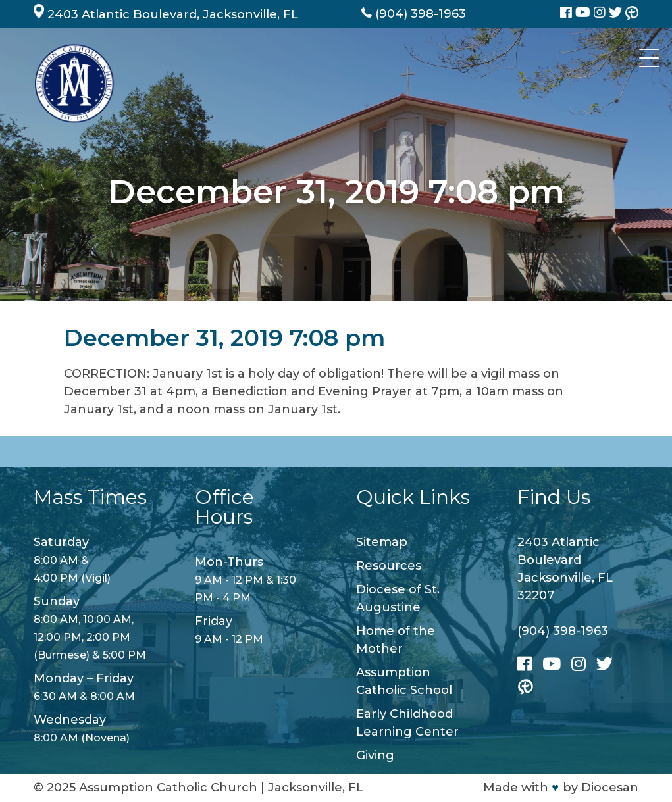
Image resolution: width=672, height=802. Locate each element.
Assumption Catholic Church (168, 788)
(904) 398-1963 (563, 631)
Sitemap (382, 542)
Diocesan (610, 788)
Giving (375, 755)
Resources (389, 566)
